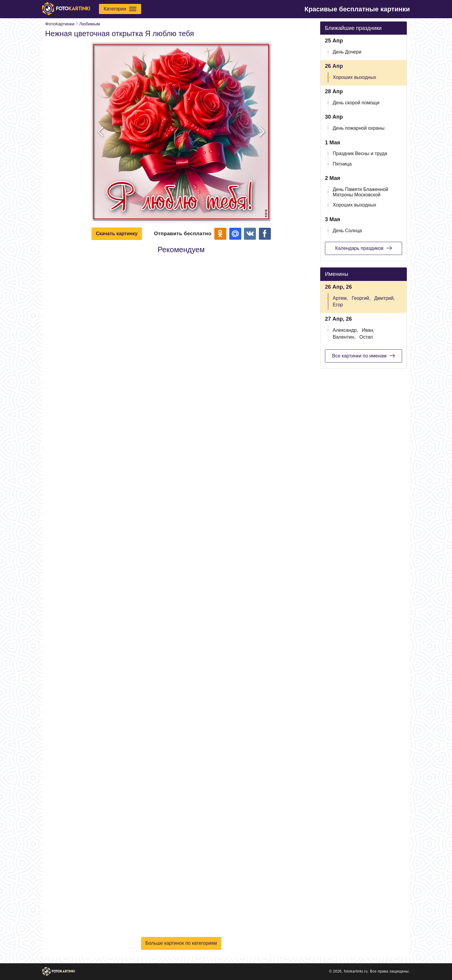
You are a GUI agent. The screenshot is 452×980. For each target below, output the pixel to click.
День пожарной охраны (359, 128)
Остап (366, 337)
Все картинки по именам (364, 356)
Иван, (368, 330)
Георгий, (361, 298)
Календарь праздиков (363, 248)
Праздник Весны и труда (360, 153)
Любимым (90, 24)
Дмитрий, (385, 298)
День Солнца (347, 231)
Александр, (345, 330)
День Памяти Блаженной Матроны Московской (361, 192)
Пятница (342, 164)
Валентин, (344, 337)
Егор (338, 305)
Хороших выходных (354, 77)
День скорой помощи (356, 103)
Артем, (340, 298)
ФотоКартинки (60, 24)
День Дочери (347, 52)
